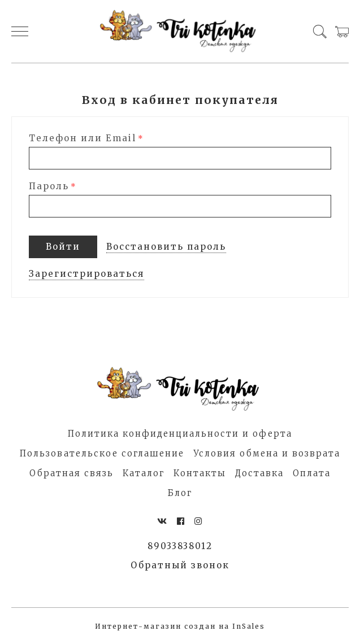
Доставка (259, 473)
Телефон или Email (83, 138)
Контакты (200, 473)
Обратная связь (71, 473)
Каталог (144, 473)
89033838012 (180, 546)
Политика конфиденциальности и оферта (180, 434)
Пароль (49, 186)
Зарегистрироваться (86, 274)
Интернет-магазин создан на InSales (180, 626)
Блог (180, 493)
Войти (63, 247)
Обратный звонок (180, 565)
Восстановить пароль (166, 247)
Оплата (312, 473)
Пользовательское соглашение (102, 453)
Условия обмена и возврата (267, 453)
